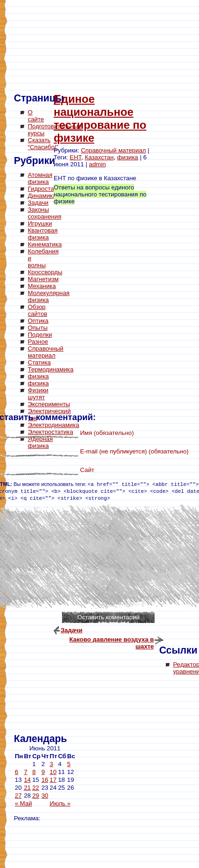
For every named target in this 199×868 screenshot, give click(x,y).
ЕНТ (76, 157)
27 (18, 796)
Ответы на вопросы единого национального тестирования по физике (100, 194)
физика (128, 157)
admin (97, 164)
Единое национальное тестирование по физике (100, 118)
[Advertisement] (51, 593)
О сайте (36, 116)
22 (36, 788)
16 (45, 780)
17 (53, 780)
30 (45, 796)
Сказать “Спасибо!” (43, 144)
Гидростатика (47, 189)
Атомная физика (40, 178)
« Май (23, 803)
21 (28, 788)
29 (36, 796)
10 (53, 772)
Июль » (60, 803)
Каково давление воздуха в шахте (112, 640)
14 (28, 780)
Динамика (42, 196)
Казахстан (99, 157)
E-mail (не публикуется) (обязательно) (134, 451)
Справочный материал (113, 150)
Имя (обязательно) (107, 433)
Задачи (38, 203)
